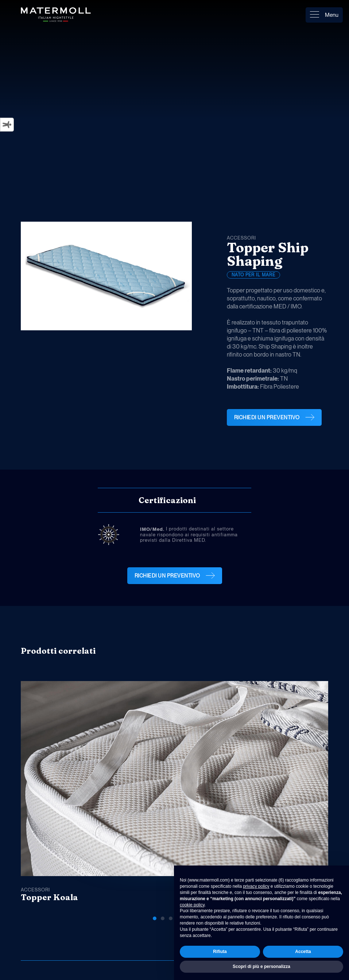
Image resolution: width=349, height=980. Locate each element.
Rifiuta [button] (220, 952)
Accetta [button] (303, 952)
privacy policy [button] (256, 886)
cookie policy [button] (192, 905)
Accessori (241, 238)
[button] (294, 653)
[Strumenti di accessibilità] (7, 125)
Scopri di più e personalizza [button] (261, 967)
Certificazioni (167, 500)
